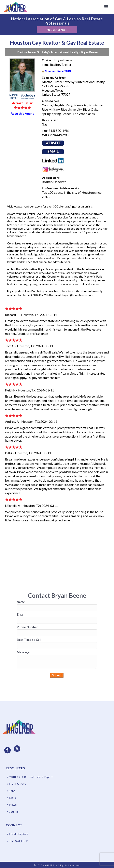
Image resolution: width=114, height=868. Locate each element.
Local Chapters (18, 834)
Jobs (11, 791)
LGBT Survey (16, 784)
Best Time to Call (29, 640)
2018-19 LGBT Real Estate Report (30, 777)
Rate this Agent (22, 113)
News (12, 805)
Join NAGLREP (17, 841)
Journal (13, 811)
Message (23, 652)
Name (21, 602)
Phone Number (27, 627)
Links (11, 798)
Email (21, 614)
